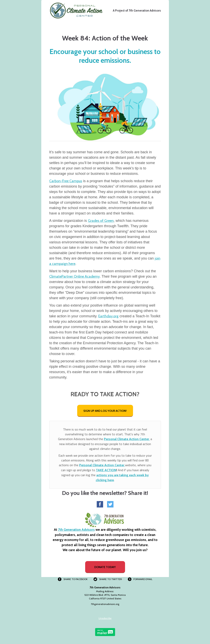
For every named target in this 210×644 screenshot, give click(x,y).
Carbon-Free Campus (66, 181)
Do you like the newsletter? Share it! (105, 493)
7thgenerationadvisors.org (105, 604)
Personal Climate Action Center (102, 465)
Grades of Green (101, 221)
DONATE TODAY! (105, 567)
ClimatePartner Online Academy (74, 276)
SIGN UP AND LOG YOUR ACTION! (105, 411)
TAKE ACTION (106, 470)
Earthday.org (108, 316)
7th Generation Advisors (76, 530)
